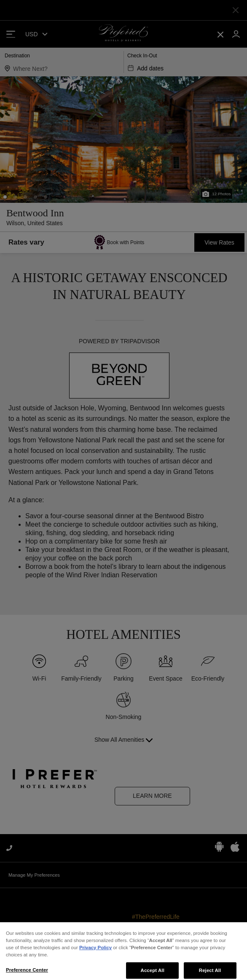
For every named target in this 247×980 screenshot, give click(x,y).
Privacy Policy (95, 953)
